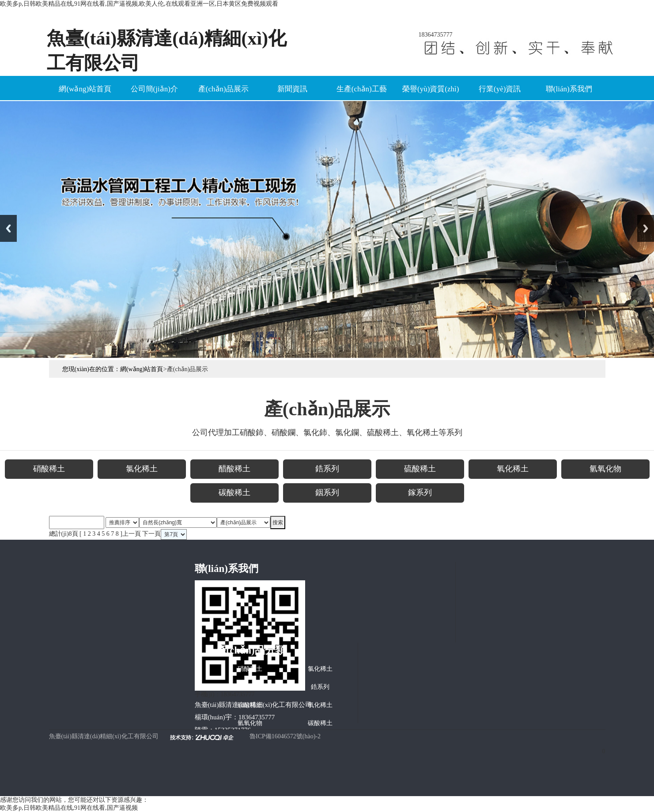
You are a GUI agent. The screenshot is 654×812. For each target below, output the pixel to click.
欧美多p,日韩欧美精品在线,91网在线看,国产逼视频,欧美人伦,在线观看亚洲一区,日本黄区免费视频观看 (139, 4)
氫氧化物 (250, 723)
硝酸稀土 (250, 669)
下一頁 (151, 534)
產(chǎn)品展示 (223, 89)
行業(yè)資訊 (500, 89)
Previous (8, 228)
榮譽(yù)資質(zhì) (431, 89)
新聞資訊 (292, 89)
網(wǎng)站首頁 (85, 89)
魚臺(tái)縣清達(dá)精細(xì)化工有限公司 (104, 736)
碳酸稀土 (320, 723)
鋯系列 (320, 687)
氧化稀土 (320, 705)
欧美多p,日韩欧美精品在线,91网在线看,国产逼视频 (69, 808)
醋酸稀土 (250, 687)
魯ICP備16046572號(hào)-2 (285, 736)
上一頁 (132, 534)
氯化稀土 (320, 669)
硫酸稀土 (250, 705)
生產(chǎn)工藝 (362, 89)
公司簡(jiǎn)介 (154, 89)
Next (646, 228)
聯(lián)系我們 (569, 89)
